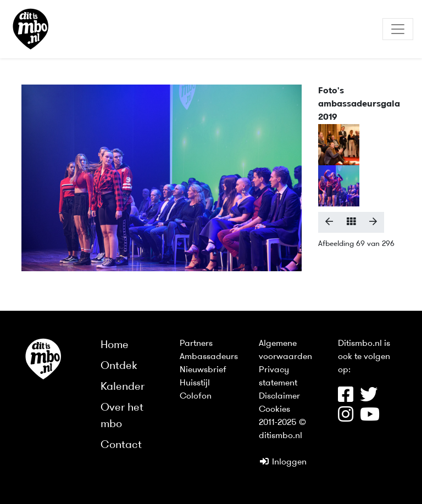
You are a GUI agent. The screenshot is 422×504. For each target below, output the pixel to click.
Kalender (123, 387)
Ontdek (119, 366)
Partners (196, 344)
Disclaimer (279, 396)
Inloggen (283, 462)
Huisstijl (195, 383)
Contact (121, 445)
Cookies (274, 410)
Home (115, 345)
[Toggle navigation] (398, 29)
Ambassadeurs (209, 357)
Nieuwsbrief (203, 370)
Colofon (196, 396)
